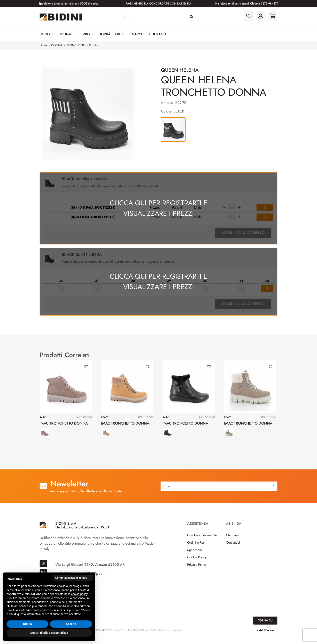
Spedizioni (194, 556)
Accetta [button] (71, 624)
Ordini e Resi (196, 548)
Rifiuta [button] (27, 624)
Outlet (121, 34)
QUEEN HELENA (180, 70)
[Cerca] (192, 17)
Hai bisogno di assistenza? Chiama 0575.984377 (247, 3)
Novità (104, 34)
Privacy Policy (197, 570)
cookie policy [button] (79, 594)
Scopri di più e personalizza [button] (49, 633)
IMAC (43, 423)
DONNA (57, 45)
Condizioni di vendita (202, 541)
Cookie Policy (197, 563)
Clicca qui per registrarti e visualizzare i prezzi (158, 210)
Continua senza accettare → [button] (73, 578)
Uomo (47, 34)
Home (44, 45)
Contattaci (233, 548)
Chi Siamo (158, 34)
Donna (67, 34)
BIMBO (87, 34)
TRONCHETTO (76, 45)
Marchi (138, 34)
